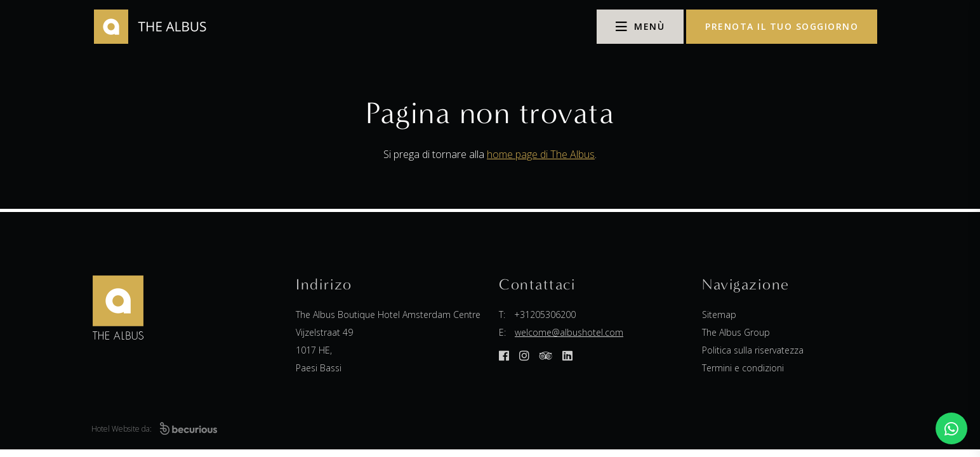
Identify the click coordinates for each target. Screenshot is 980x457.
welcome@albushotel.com (569, 332)
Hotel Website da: (154, 429)
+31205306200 (545, 315)
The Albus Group (736, 332)
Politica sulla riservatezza (753, 350)
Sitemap (719, 315)
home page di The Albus (541, 154)
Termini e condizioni (743, 368)
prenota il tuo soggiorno (782, 26)
